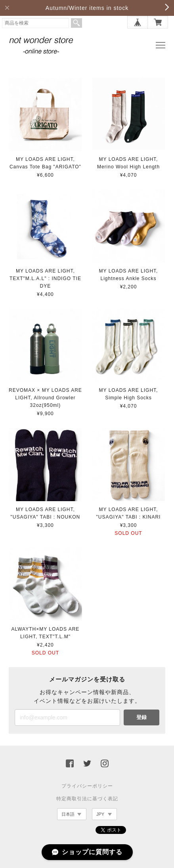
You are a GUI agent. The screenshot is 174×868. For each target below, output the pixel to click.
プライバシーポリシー (87, 786)
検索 (76, 23)
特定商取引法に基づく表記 (87, 799)
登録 (141, 717)
